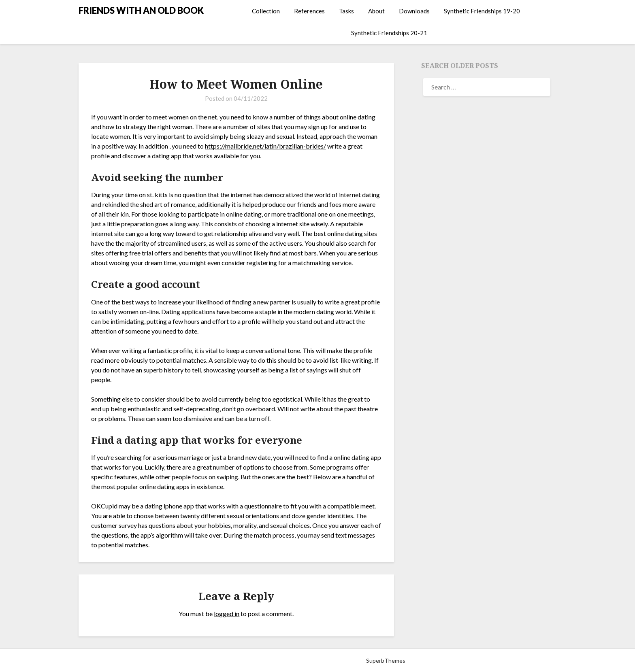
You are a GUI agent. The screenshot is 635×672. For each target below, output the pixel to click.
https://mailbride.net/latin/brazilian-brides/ (265, 146)
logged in (227, 614)
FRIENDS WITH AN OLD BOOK (141, 10)
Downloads (414, 11)
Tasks (346, 11)
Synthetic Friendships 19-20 (482, 11)
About (376, 11)
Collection (266, 11)
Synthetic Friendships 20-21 (389, 33)
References (309, 11)
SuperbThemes (386, 660)
